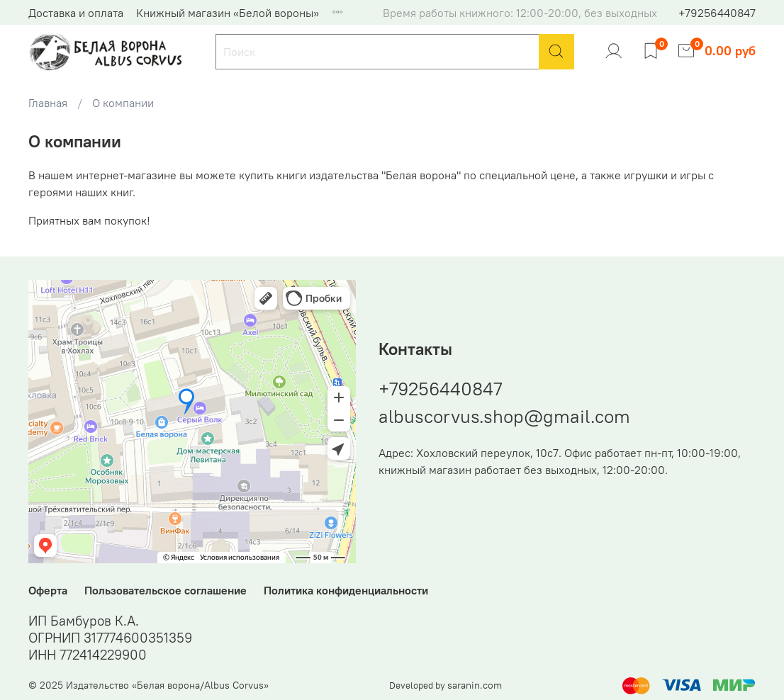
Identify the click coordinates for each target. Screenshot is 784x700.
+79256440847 (717, 13)
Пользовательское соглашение (166, 590)
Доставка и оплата (76, 13)
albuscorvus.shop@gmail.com (504, 416)
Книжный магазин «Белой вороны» (228, 13)
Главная (48, 103)
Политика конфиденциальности (346, 590)
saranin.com (475, 685)
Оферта (48, 590)
